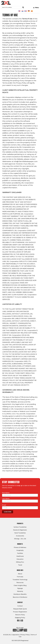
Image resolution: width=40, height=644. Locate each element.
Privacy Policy (25, 635)
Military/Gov (20, 562)
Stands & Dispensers (20, 530)
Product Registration (20, 612)
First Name (6, 493)
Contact (20, 606)
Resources (20, 583)
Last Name (6, 499)
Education (20, 559)
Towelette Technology (20, 580)
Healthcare (20, 556)
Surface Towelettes (20, 527)
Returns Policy (20, 615)
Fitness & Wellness (20, 547)
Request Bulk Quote (20, 609)
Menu (37, 8)
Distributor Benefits (20, 594)
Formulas (20, 577)
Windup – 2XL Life (20, 539)
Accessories (20, 536)
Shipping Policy (20, 618)
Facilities (20, 553)
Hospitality (20, 550)
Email (4, 505)
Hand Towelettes (20, 533)
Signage (20, 588)
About (20, 574)
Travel (20, 565)
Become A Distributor (20, 597)
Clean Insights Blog (20, 585)
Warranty (20, 591)
